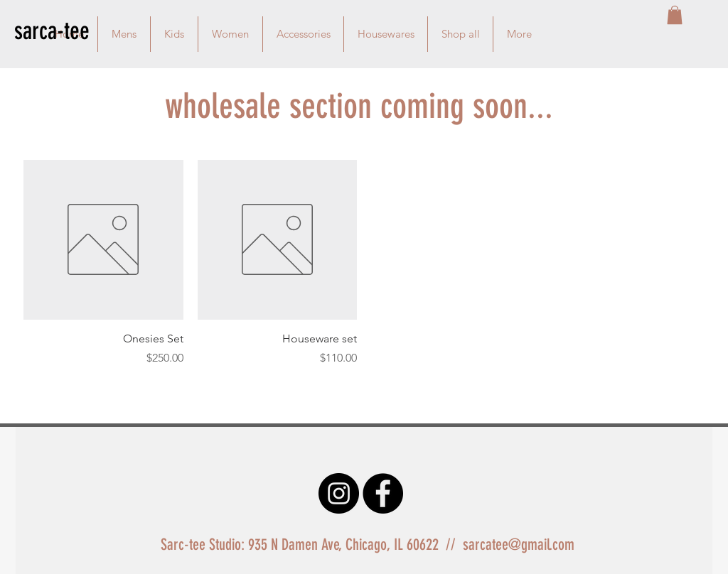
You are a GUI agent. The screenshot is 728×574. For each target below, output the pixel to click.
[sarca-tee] (65, 31)
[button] (675, 15)
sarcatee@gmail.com (519, 545)
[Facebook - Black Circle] (383, 493)
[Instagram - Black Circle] (339, 493)
